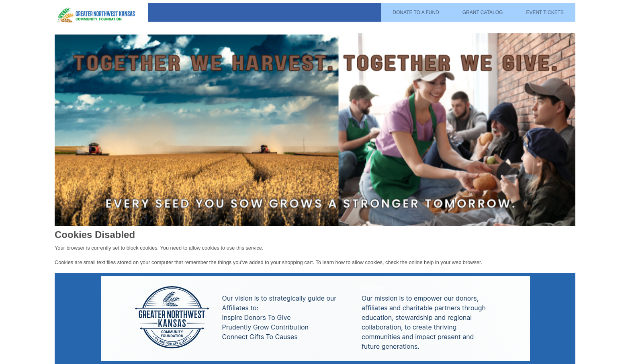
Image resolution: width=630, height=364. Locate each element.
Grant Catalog (483, 12)
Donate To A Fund (416, 12)
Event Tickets (545, 12)
